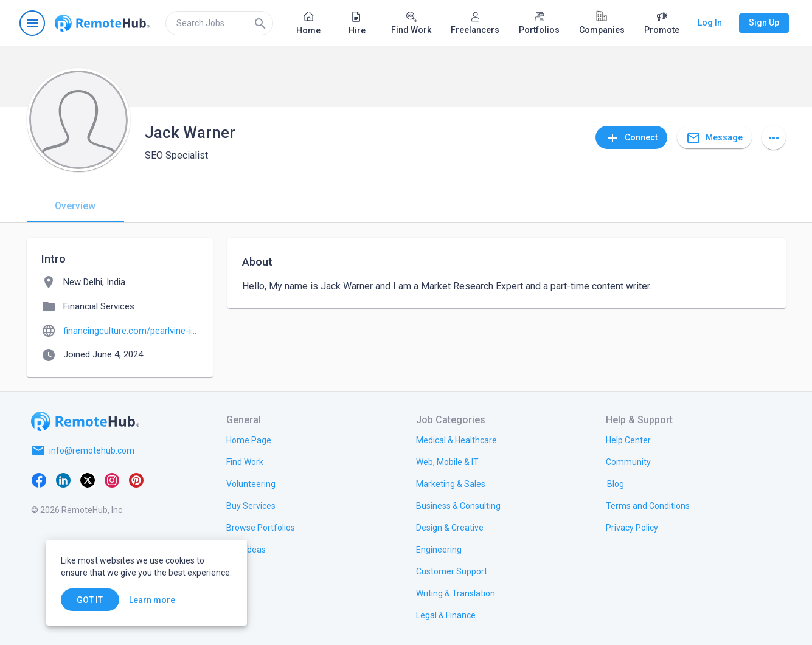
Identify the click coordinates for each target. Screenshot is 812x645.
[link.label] (628, 440)
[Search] (260, 23)
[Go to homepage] (102, 23)
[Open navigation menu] (32, 23)
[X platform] (88, 480)
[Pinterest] (136, 480)
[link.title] (249, 440)
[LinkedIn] (63, 480)
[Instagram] (112, 480)
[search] (219, 23)
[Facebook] (39, 480)
